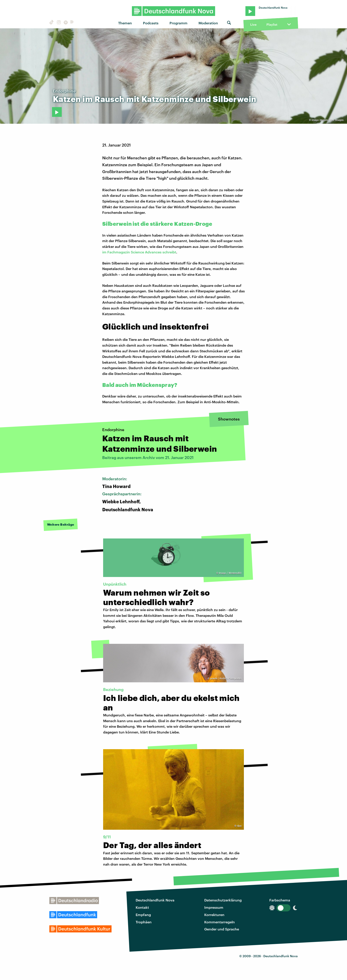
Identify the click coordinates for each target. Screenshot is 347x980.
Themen (125, 23)
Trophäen (144, 922)
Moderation (208, 23)
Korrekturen (214, 915)
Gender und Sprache (222, 929)
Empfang (143, 915)
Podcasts (151, 23)
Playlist (272, 24)
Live (253, 24)
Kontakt (142, 907)
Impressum (214, 907)
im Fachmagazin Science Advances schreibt (139, 252)
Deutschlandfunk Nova (155, 900)
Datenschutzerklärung (223, 900)
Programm (178, 23)
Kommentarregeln (220, 922)
